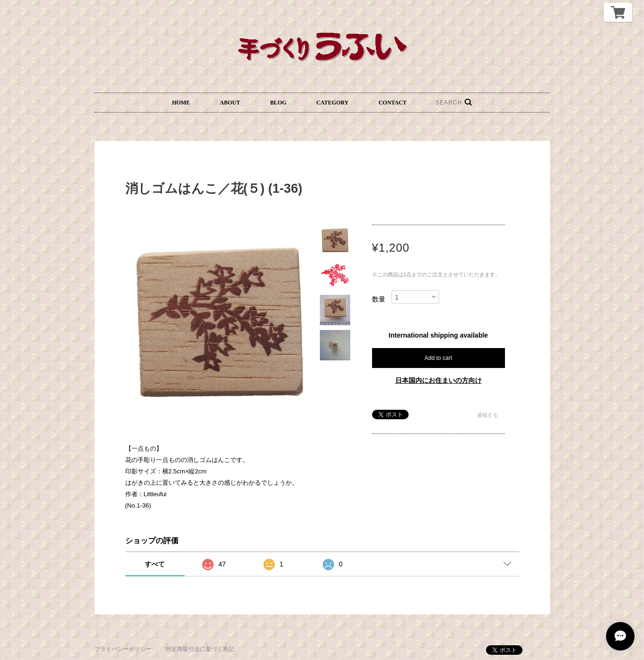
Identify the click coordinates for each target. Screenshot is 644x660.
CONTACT (393, 103)
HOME (181, 103)
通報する (487, 415)
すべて (155, 564)
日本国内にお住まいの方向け (439, 380)
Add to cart (438, 358)
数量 (379, 299)
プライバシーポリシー (123, 649)
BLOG (278, 103)
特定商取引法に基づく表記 (200, 649)
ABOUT (230, 103)
